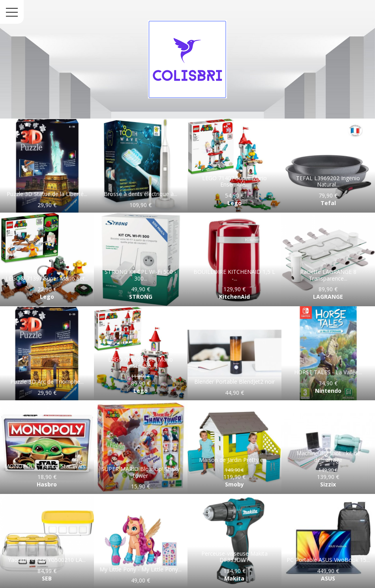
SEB (47, 578)
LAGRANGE (328, 297)
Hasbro (47, 484)
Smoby (234, 484)
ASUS (328, 578)
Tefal (328, 203)
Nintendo (328, 391)
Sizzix (328, 484)
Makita (234, 578)
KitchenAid (234, 297)
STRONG (141, 297)
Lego (234, 203)
